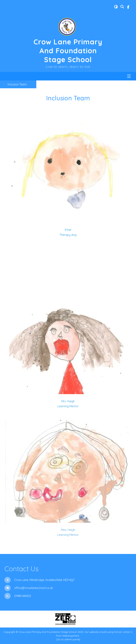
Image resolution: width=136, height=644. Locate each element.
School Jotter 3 (123, 632)
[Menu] (129, 76)
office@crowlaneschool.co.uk (33, 588)
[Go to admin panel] (68, 639)
